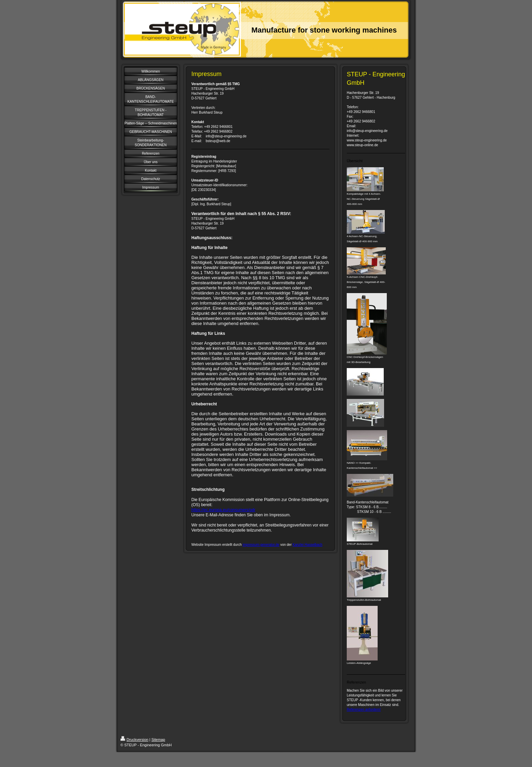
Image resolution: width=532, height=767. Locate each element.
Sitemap (158, 740)
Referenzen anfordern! (364, 710)
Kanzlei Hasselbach (307, 545)
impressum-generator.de (261, 545)
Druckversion (134, 740)
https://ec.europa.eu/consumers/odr (223, 510)
